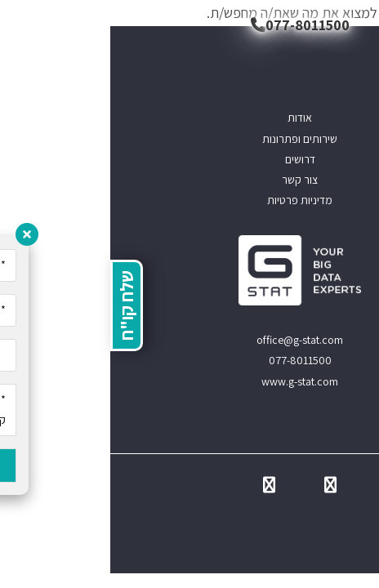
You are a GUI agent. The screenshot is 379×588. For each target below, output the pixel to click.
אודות (189, 118)
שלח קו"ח (16, 305)
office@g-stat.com (189, 340)
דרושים (190, 159)
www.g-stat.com (189, 381)
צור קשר (189, 180)
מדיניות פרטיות (189, 200)
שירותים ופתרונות (189, 139)
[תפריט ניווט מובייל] (354, 24)
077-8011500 (190, 25)
